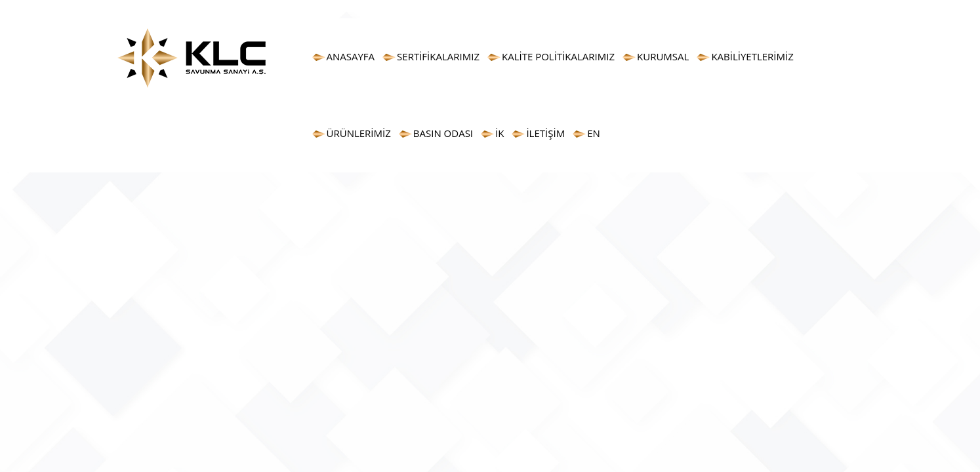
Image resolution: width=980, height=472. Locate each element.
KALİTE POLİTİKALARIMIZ (558, 56)
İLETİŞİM (545, 133)
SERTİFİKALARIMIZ (438, 56)
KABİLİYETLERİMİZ (752, 56)
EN (594, 133)
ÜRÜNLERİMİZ (359, 133)
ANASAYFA (351, 56)
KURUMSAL (663, 56)
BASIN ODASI (443, 133)
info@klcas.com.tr (770, 10)
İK (500, 133)
